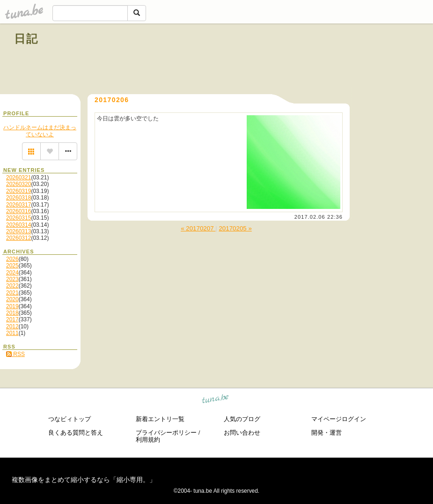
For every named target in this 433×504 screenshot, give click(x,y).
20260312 (18, 238)
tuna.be (216, 400)
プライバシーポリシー (166, 433)
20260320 (18, 184)
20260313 (18, 231)
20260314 (18, 225)
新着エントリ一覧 (160, 419)
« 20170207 (198, 228)
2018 (12, 313)
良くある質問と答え (76, 433)
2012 (12, 326)
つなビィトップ (70, 419)
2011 (12, 333)
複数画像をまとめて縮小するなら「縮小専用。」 (84, 480)
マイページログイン (339, 419)
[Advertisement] (312, 60)
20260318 (18, 198)
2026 (12, 259)
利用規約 (148, 440)
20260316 (18, 211)
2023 (12, 279)
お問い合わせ (242, 433)
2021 (12, 293)
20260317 (18, 205)
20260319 (18, 191)
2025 (12, 266)
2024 (12, 273)
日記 (26, 39)
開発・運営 (327, 433)
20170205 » (235, 228)
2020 (12, 299)
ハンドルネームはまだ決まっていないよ (40, 131)
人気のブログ (242, 419)
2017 (12, 319)
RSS (15, 354)
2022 (12, 286)
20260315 (18, 218)
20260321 (18, 178)
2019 (12, 306)
